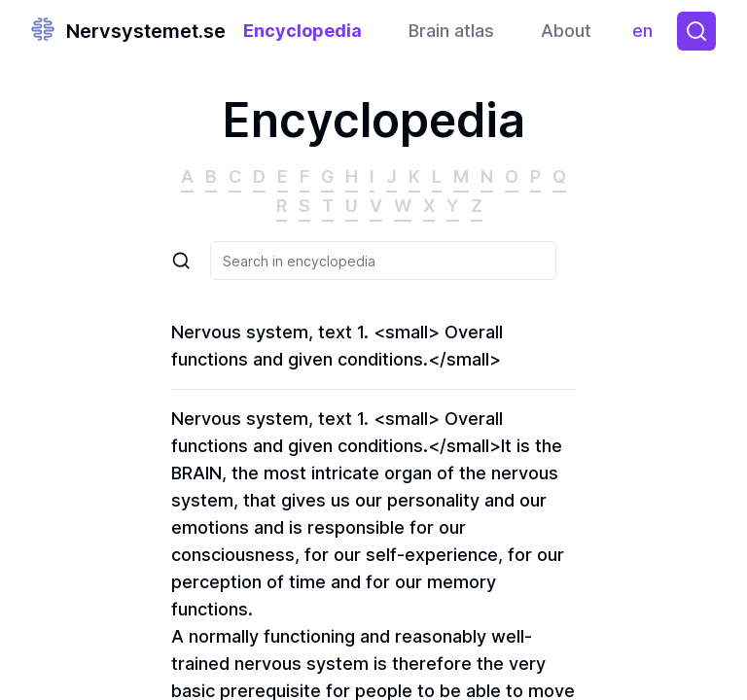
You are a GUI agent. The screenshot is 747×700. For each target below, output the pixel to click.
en (647, 35)
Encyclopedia (302, 31)
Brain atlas (451, 31)
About (566, 31)
